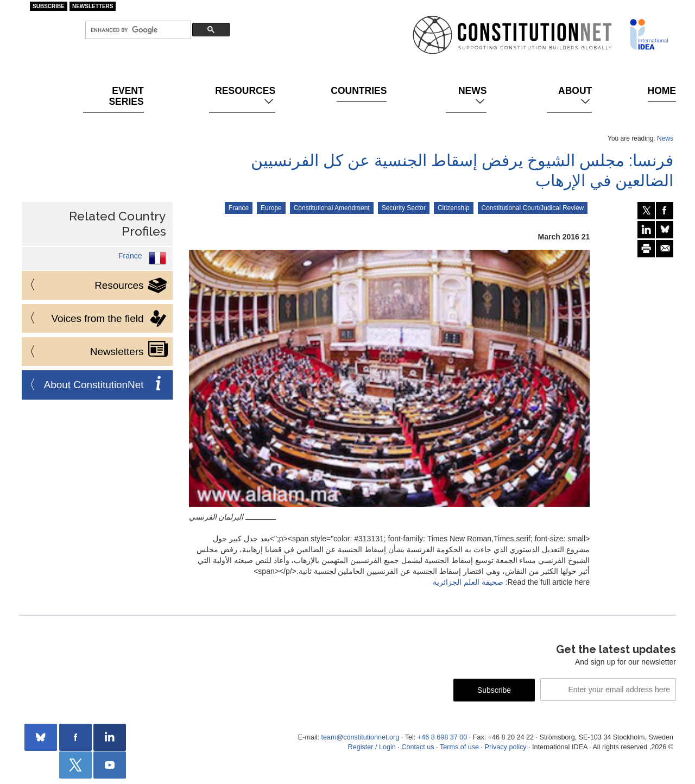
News (473, 96)
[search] (137, 30)
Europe (271, 208)
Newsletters (93, 6)
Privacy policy (506, 747)
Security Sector (404, 208)
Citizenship (454, 208)
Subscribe (49, 6)
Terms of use (459, 747)
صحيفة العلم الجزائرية (468, 582)
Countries (362, 91)
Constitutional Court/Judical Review (533, 208)
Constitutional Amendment (332, 208)
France (239, 208)
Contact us (418, 747)
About (575, 96)
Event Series (126, 96)
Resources (245, 96)
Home (662, 91)
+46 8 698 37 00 (442, 737)
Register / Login (372, 747)
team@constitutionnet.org (360, 737)
